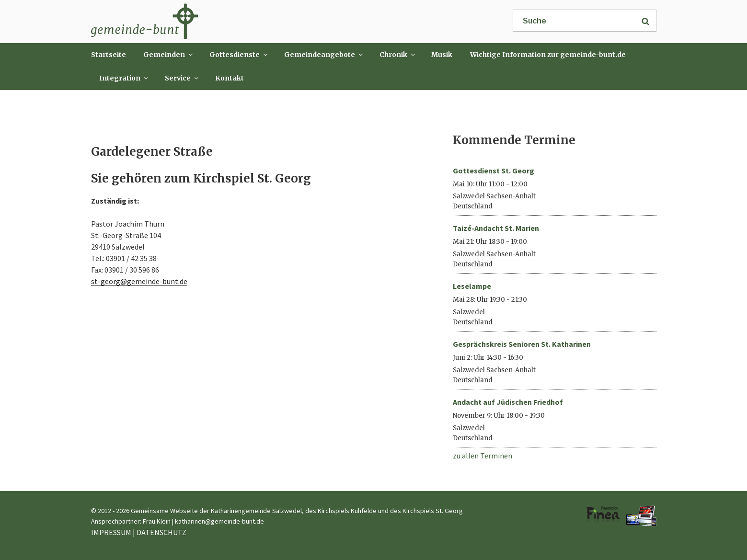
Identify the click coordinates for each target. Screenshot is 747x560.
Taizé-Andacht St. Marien (496, 228)
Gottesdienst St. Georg (494, 171)
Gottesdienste (239, 55)
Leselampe (472, 286)
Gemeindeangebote (324, 55)
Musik (442, 55)
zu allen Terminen (483, 456)
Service (182, 78)
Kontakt (230, 78)
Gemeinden (169, 55)
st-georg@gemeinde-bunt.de (139, 281)
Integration (124, 78)
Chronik (398, 55)
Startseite (109, 55)
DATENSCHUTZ (161, 532)
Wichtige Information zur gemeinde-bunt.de (548, 55)
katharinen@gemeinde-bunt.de (219, 521)
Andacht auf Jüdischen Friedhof (508, 402)
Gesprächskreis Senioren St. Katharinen (522, 344)
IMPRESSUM (111, 532)
